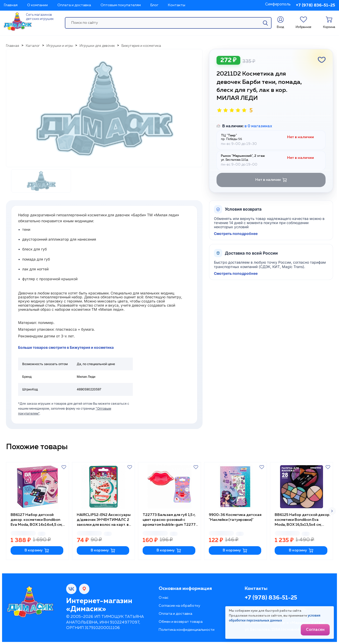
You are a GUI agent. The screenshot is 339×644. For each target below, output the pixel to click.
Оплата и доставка (74, 5)
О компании (37, 5)
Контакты (177, 5)
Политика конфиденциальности (187, 630)
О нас (164, 598)
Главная (11, 5)
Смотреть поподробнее (236, 234)
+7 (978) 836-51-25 (315, 5)
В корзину (37, 550)
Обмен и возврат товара (181, 622)
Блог (154, 5)
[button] (332, 511)
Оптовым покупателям (121, 5)
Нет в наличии (271, 180)
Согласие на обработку (179, 606)
